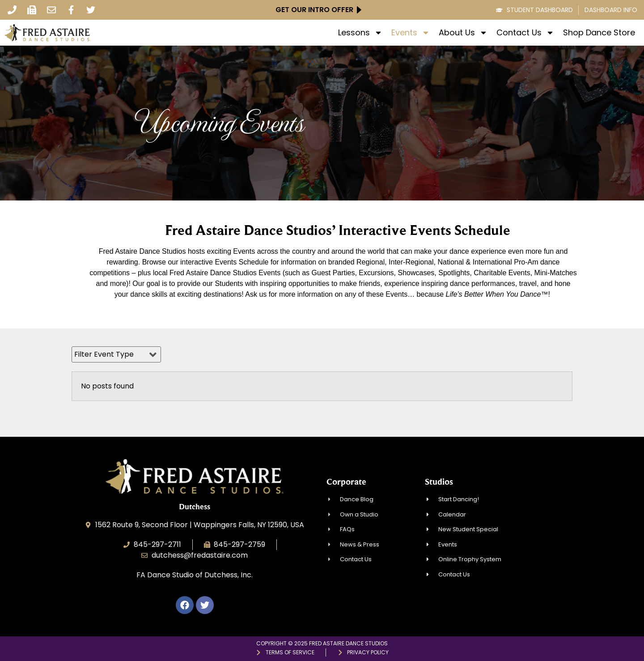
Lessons (360, 33)
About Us (463, 33)
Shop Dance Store (599, 33)
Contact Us (525, 33)
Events (411, 33)
